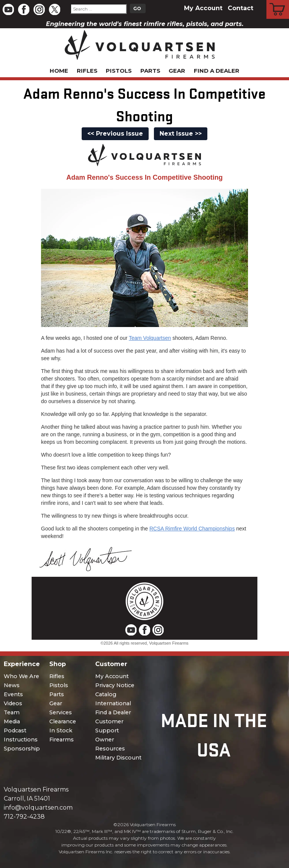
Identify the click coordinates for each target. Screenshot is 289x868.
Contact (240, 8)
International (113, 703)
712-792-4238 (24, 817)
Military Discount (118, 758)
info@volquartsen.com (38, 808)
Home (59, 71)
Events (13, 694)
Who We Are (21, 676)
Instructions (21, 740)
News (12, 685)
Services (61, 712)
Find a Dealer (217, 71)
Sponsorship (22, 749)
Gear (177, 71)
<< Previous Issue (115, 134)
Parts (150, 71)
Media (12, 721)
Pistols (119, 71)
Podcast (15, 730)
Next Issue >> (181, 134)
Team (12, 712)
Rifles (87, 71)
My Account (203, 8)
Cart (278, 1)
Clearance (63, 721)
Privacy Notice (115, 685)
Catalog (106, 694)
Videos (13, 703)
